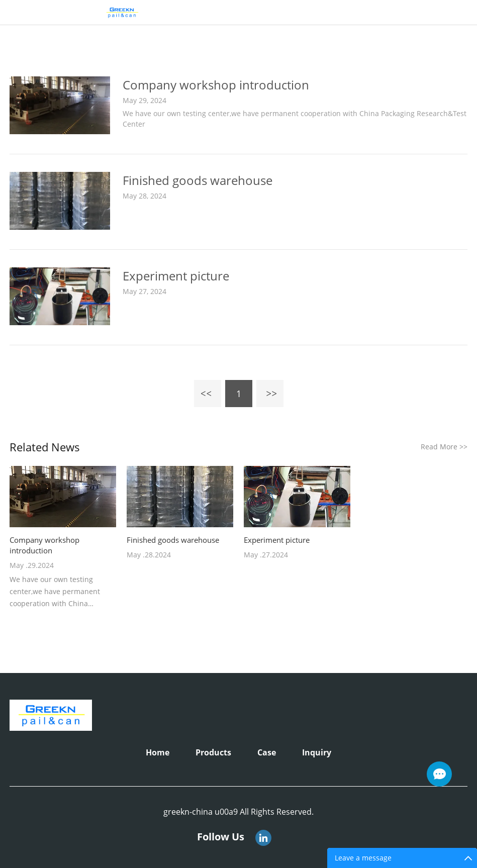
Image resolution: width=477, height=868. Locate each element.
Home (158, 752)
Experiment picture (176, 276)
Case (267, 752)
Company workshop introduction (216, 85)
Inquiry (317, 752)
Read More (444, 447)
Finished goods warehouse (198, 180)
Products (213, 752)
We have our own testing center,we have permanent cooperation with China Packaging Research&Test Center (295, 119)
